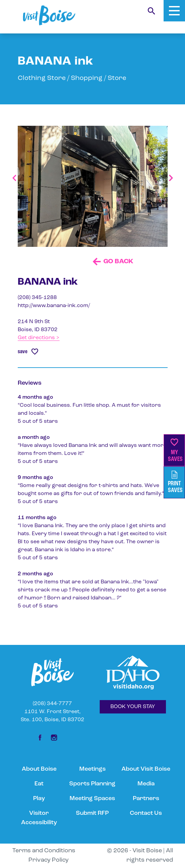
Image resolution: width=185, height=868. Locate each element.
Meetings (92, 769)
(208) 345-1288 (37, 298)
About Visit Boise (146, 769)
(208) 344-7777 (52, 704)
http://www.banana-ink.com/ (54, 306)
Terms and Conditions (44, 851)
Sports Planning (92, 784)
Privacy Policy (49, 860)
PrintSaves (175, 482)
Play (39, 799)
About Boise (39, 769)
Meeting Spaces (92, 799)
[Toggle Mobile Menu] (174, 11)
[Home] (49, 15)
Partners (146, 799)
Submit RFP (92, 813)
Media (146, 784)
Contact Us (146, 813)
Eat (39, 784)
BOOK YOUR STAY (133, 707)
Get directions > (39, 338)
